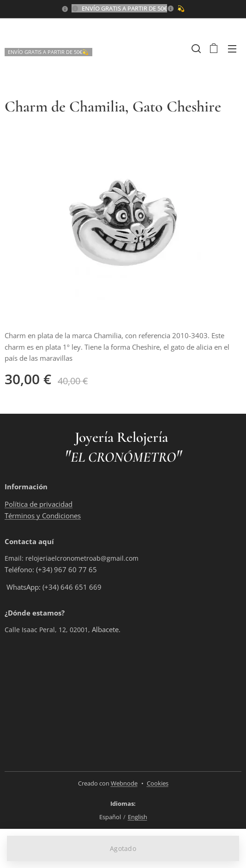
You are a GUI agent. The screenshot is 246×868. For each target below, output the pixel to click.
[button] (195, 48)
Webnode (124, 783)
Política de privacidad (39, 504)
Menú (232, 49)
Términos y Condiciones (43, 515)
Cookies (158, 783)
